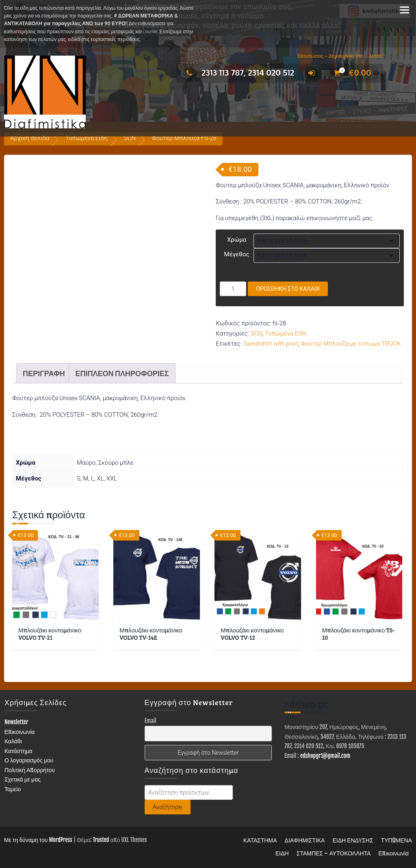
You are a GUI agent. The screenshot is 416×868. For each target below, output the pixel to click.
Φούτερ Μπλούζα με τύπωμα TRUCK (351, 344)
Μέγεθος (237, 254)
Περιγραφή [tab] (44, 371)
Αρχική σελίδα (30, 138)
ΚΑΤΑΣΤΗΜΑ (260, 838)
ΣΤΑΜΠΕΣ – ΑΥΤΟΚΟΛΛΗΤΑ (334, 851)
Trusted (101, 838)
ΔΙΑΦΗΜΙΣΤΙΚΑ (305, 838)
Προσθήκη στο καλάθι (288, 289)
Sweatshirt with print (271, 344)
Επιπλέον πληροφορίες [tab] (122, 371)
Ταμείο (13, 787)
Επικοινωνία (20, 730)
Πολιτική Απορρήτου (30, 768)
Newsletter (16, 720)
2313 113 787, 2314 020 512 (238, 72)
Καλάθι (13, 739)
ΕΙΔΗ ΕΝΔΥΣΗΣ (353, 838)
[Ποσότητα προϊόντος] (233, 289)
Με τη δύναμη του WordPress (38, 838)
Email (151, 719)
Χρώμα (237, 240)
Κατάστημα (18, 749)
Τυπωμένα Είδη (86, 138)
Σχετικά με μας (23, 778)
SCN (130, 138)
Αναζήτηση (168, 805)
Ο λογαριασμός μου (29, 759)
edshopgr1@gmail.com (325, 754)
